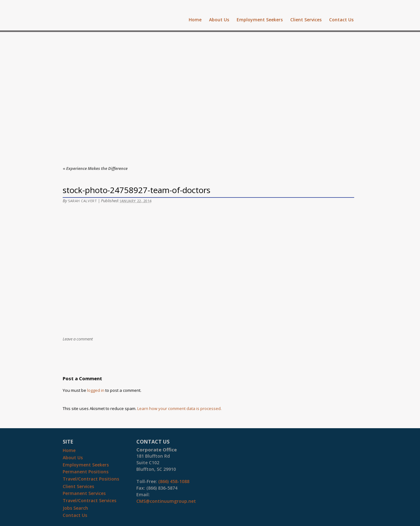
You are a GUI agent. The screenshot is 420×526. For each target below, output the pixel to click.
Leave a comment (78, 339)
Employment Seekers (260, 20)
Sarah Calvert (82, 201)
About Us (219, 20)
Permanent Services (84, 493)
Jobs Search (75, 508)
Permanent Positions (86, 472)
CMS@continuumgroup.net (166, 501)
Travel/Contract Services (89, 500)
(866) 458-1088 (174, 481)
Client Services (306, 20)
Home (195, 20)
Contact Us (341, 20)
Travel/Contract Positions (91, 479)
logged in (96, 390)
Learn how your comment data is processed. (179, 408)
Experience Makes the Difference (95, 168)
